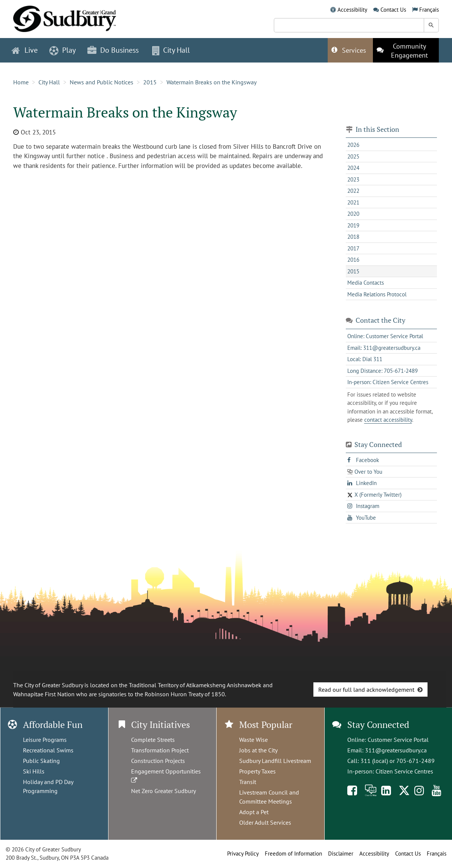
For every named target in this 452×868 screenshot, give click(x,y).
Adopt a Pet (254, 812)
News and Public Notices (102, 82)
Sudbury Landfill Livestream (275, 761)
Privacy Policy (243, 854)
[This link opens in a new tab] (406, 50)
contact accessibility (388, 420)
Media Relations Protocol (377, 294)
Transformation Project (160, 750)
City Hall (49, 82)
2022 (353, 191)
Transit (248, 782)
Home (21, 82)
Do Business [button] (113, 50)
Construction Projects (158, 761)
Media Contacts (366, 283)
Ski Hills (34, 771)
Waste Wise (253, 740)
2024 (353, 168)
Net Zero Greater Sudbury (163, 791)
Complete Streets (153, 740)
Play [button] (63, 50)
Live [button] (25, 50)
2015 (150, 82)
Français (429, 10)
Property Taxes (257, 771)
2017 (353, 248)
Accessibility (352, 10)
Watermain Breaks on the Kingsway (211, 82)
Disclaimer (341, 854)
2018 (353, 237)
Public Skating (41, 761)
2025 (353, 156)
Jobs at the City (258, 750)
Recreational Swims (48, 750)
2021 (353, 202)
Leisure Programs (45, 740)
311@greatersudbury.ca (396, 750)
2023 (353, 179)
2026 (353, 145)
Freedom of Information (293, 854)
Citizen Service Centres (404, 771)
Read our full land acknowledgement (366, 690)
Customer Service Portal (398, 740)
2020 (353, 214)
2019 (353, 225)
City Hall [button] (171, 50)
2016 (353, 260)
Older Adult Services (265, 822)
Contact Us (393, 10)
